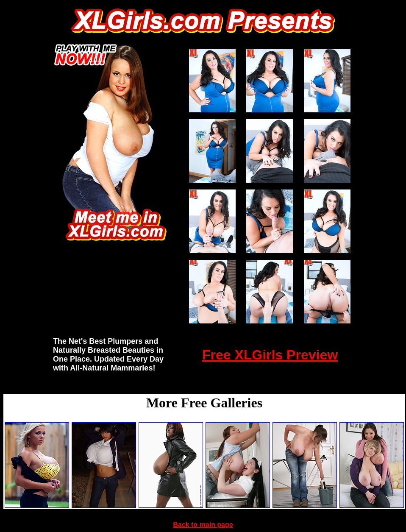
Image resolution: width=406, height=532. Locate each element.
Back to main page (203, 525)
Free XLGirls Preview (270, 355)
